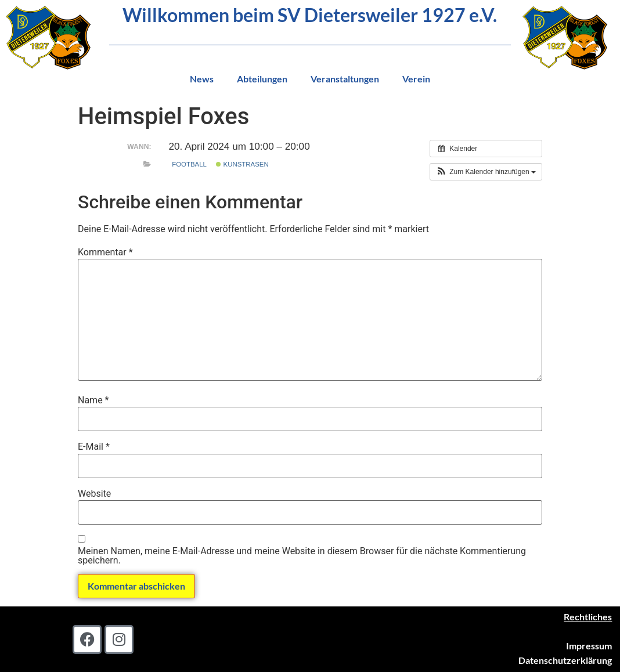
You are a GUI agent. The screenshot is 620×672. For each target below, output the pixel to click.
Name (93, 400)
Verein (416, 79)
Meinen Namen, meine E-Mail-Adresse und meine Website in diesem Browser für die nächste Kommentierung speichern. (302, 556)
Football (189, 164)
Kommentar (105, 252)
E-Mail (94, 447)
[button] (486, 172)
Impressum (589, 646)
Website (94, 494)
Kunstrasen (242, 164)
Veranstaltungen (345, 79)
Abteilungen (262, 79)
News (202, 79)
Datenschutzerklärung (565, 660)
